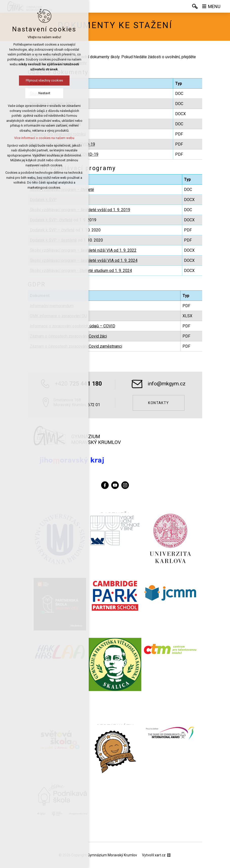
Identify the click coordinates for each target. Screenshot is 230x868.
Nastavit (44, 93)
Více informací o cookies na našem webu (44, 138)
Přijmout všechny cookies (44, 80)
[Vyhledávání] (195, 6)
